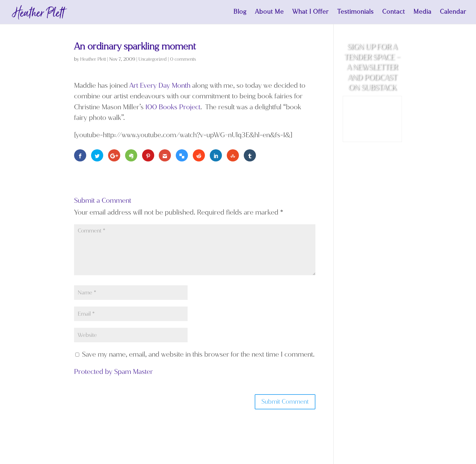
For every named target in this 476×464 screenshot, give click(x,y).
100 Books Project (173, 107)
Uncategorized (153, 59)
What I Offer (311, 13)
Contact (394, 13)
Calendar (453, 13)
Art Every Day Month (160, 85)
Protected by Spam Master (114, 372)
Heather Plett (93, 59)
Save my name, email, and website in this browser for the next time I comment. (198, 354)
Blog (240, 13)
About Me (269, 13)
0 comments (183, 59)
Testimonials (355, 13)
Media (422, 13)
